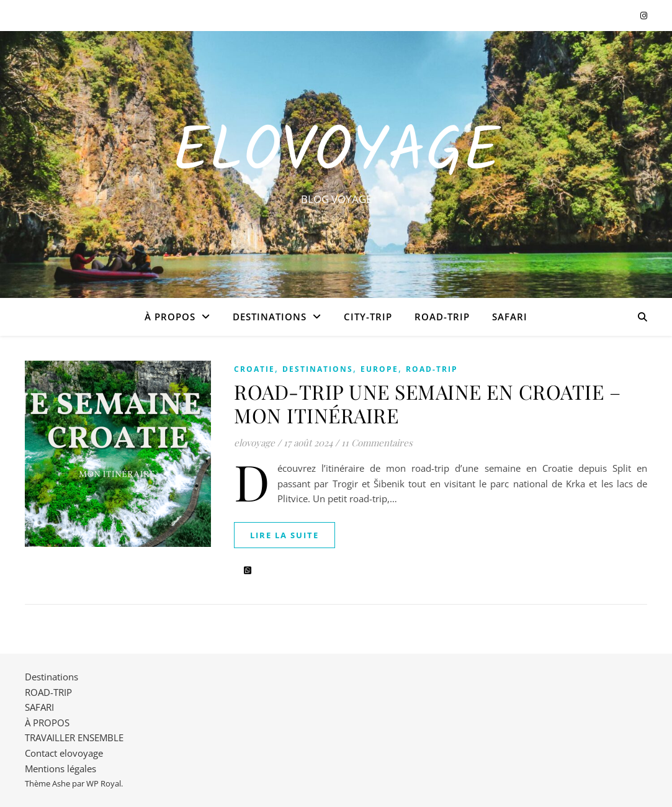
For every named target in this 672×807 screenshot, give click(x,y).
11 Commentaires (377, 443)
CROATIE (254, 369)
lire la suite (284, 535)
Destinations (270, 317)
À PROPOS (170, 317)
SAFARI (510, 317)
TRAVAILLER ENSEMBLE (74, 737)
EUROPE (379, 369)
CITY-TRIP (368, 317)
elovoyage (254, 443)
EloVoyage (336, 153)
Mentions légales (60, 769)
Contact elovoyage (64, 753)
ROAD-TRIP (442, 317)
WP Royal (104, 783)
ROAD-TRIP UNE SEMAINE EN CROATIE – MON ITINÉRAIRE (427, 403)
